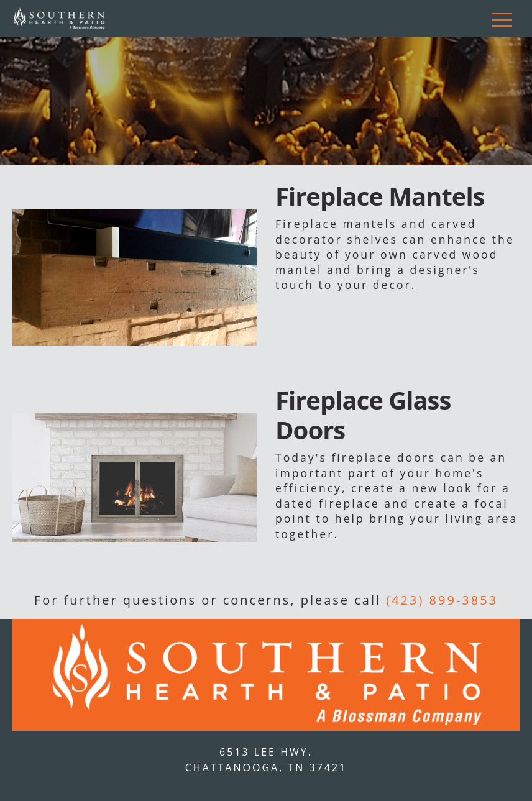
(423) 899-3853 (442, 600)
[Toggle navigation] (502, 19)
